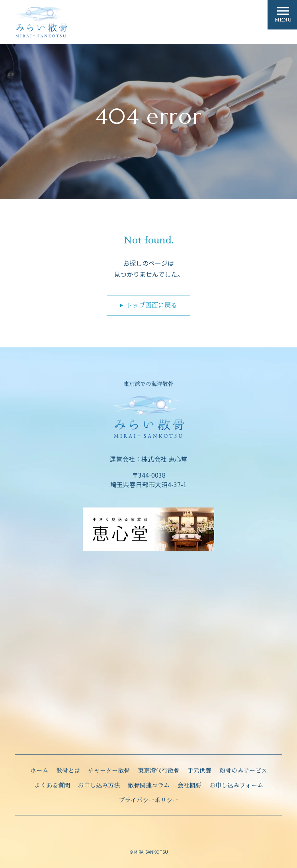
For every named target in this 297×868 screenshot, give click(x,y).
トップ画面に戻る (152, 306)
